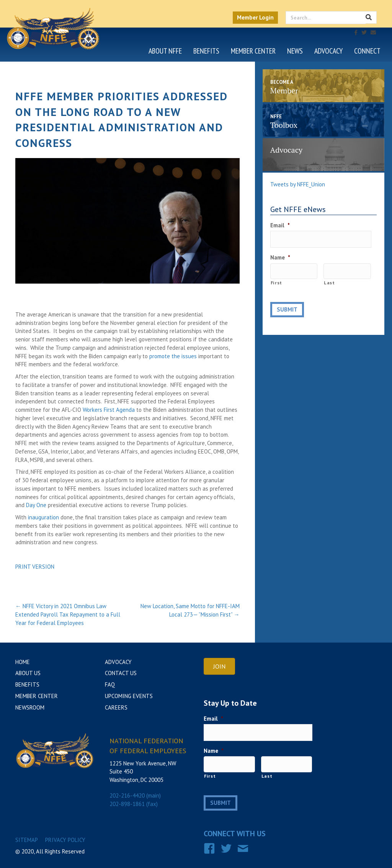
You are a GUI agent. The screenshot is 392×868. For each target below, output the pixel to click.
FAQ (110, 684)
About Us (28, 673)
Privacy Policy (65, 833)
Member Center (253, 51)
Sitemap (27, 833)
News (295, 51)
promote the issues (173, 356)
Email (280, 225)
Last (329, 276)
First (276, 276)
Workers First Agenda (109, 410)
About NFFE (165, 51)
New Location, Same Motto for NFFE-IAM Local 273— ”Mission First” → (190, 610)
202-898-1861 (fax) (134, 804)
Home (23, 662)
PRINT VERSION (35, 567)
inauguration (43, 517)
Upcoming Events (129, 696)
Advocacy (328, 51)
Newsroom (30, 707)
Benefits (206, 51)
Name (280, 254)
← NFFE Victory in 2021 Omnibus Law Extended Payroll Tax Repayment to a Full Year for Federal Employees (68, 614)
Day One (36, 505)
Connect (367, 51)
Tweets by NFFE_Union (298, 184)
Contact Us (121, 673)
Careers (116, 707)
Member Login (255, 17)
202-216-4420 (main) (135, 795)
